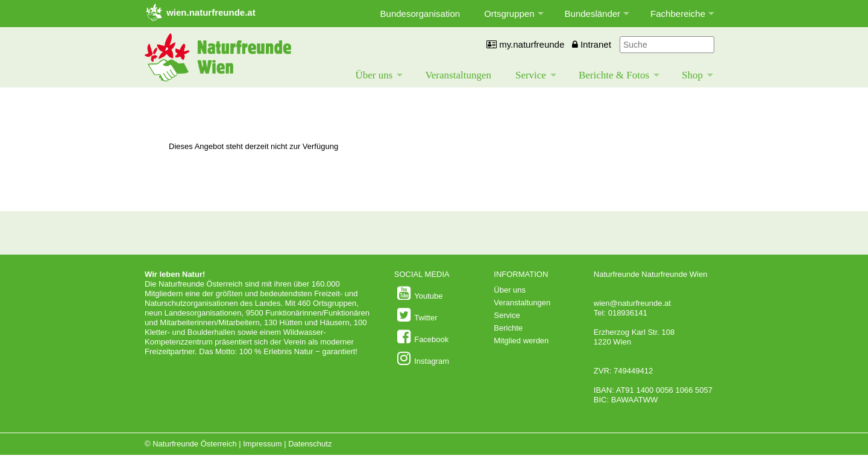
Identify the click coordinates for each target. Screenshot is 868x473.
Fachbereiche (678, 14)
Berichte (508, 328)
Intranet (592, 44)
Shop (692, 75)
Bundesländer (593, 14)
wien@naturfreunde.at (632, 303)
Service (531, 75)
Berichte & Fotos (614, 75)
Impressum (262, 444)
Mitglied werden (521, 341)
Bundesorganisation (420, 14)
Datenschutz (310, 444)
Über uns (374, 75)
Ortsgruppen (509, 14)
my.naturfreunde (525, 44)
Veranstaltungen (458, 75)
